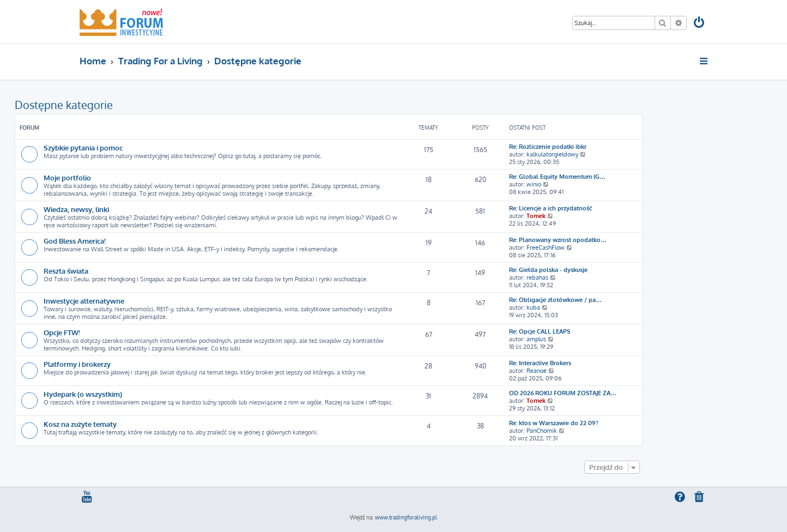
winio (534, 184)
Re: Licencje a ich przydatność (550, 208)
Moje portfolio (67, 177)
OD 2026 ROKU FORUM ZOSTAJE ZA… (563, 393)
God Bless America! (75, 241)
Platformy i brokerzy (77, 364)
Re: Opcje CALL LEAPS (540, 331)
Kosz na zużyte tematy (80, 424)
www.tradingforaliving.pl (406, 517)
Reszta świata (66, 271)
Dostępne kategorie (64, 105)
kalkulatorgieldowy (552, 154)
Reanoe (537, 371)
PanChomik (542, 431)
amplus (536, 339)
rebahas (537, 277)
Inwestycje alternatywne (84, 301)
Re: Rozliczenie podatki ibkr (548, 147)
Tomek (536, 216)
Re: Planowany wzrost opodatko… (558, 240)
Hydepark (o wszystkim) (83, 394)
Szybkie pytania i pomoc (83, 147)
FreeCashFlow (546, 247)
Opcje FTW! (62, 332)
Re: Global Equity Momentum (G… (557, 177)
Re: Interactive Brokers (540, 363)
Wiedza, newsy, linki (76, 209)
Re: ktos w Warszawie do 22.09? (554, 423)
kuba (533, 307)
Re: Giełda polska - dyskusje (548, 270)
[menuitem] (700, 24)
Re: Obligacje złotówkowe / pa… (555, 300)
